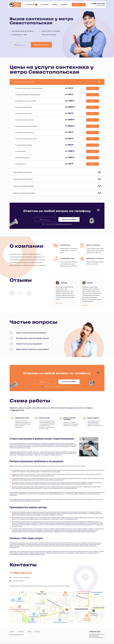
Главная (12, 634)
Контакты (64, 5)
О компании (45, 5)
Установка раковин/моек (23, 113)
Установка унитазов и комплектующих (28, 95)
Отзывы (55, 5)
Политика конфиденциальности (17, 637)
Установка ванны (21, 163)
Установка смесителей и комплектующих (29, 89)
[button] (19, 295)
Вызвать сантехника (42, 45)
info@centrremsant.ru (18, 583)
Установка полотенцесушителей (26, 138)
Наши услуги (30, 5)
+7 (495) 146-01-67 (98, 4)
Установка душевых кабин (24, 107)
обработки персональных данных (64, 226)
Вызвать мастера (79, 5)
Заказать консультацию (69, 222)
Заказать (92, 89)
